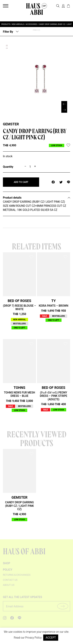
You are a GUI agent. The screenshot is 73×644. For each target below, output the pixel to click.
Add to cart (21, 182)
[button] (64, 110)
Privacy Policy (33, 638)
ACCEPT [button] (51, 638)
